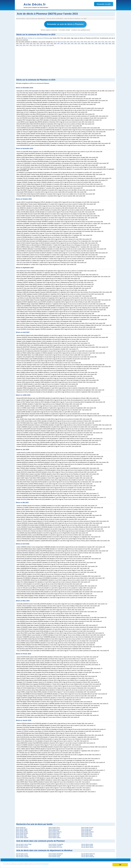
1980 (17, 45)
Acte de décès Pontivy (55, 855)
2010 (113, 41)
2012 (106, 41)
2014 (99, 41)
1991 (79, 43)
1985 (100, 43)
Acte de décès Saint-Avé (88, 853)
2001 (45, 43)
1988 (89, 43)
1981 (113, 43)
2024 (68, 41)
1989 (86, 43)
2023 (71, 41)
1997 (58, 43)
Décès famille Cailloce (55, 837)
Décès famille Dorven (54, 828)
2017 (92, 41)
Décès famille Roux (54, 830)
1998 (55, 43)
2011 (110, 41)
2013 (103, 41)
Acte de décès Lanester (55, 845)
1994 (69, 43)
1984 (103, 43)
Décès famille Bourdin (22, 831)
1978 (24, 45)
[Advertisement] (65, 62)
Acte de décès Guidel (87, 844)
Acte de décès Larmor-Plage (24, 844)
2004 (34, 43)
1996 (62, 43)
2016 (96, 41)
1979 (21, 45)
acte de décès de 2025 (59, 41)
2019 (85, 41)
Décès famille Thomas (87, 827)
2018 (89, 41)
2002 (41, 43)
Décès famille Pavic (87, 833)
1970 (52, 45)
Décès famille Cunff (54, 835)
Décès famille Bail (86, 830)
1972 (45, 45)
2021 (78, 41)
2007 (24, 43)
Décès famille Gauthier (87, 831)
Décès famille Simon (54, 827)
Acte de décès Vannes (22, 855)
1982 (110, 43)
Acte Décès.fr (35, 4)
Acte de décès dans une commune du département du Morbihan (44, 850)
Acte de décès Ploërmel (88, 856)
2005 (31, 43)
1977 (27, 45)
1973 (41, 45)
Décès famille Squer (21, 834)
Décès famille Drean (87, 828)
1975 (34, 45)
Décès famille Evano (87, 835)
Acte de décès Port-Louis (55, 846)
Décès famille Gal (21, 827)
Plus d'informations (69, 865)
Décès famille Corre (54, 834)
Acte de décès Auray (54, 856)
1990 (82, 43)
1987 (93, 43)
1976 (31, 45)
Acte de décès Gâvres (87, 846)
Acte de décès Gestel (87, 845)
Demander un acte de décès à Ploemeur (65, 24)
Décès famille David (87, 834)
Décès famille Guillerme (55, 831)
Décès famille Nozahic (22, 833)
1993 (72, 43)
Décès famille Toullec (22, 830)
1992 (76, 43)
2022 (75, 41)
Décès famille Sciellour (22, 837)
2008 (21, 43)
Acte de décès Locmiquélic (56, 844)
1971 (48, 45)
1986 (96, 43)
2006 (28, 43)
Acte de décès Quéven (22, 846)
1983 (106, 43)
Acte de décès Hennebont (56, 853)
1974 (38, 45)
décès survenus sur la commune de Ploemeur (37, 37)
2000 (48, 43)
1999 (52, 43)
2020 (82, 41)
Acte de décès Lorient (22, 845)
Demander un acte (104, 4)
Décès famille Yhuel (21, 835)
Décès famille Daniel (54, 833)
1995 (65, 43)
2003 (38, 43)
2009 (17, 43)
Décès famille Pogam (22, 828)
